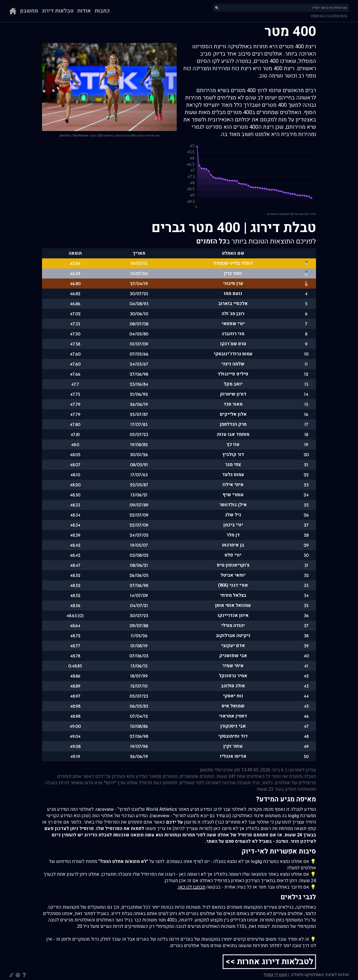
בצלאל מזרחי (233, 595)
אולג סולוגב (233, 686)
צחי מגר (233, 465)
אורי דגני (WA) (233, 585)
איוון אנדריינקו (233, 615)
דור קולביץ (233, 454)
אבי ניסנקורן (233, 726)
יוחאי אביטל (233, 575)
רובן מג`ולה (233, 314)
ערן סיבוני (233, 283)
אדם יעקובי (233, 646)
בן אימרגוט (233, 545)
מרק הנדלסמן (233, 424)
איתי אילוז (233, 485)
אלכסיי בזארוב (233, 304)
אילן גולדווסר (233, 505)
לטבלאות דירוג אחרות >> (269, 962)
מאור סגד (233, 404)
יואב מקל (233, 384)
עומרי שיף (233, 495)
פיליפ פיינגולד (233, 374)
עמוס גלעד (233, 475)
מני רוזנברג (233, 334)
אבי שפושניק (233, 656)
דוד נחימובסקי (233, 736)
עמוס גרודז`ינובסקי (233, 354)
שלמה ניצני (233, 364)
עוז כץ (233, 444)
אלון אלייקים (233, 414)
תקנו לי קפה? (275, 975)
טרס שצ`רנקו (233, 344)
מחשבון (29, 11)
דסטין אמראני (233, 716)
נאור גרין (233, 273)
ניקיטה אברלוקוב (233, 636)
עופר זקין (233, 746)
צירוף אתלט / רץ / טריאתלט (329, 16)
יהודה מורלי (233, 625)
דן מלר (233, 535)
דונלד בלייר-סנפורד (233, 263)
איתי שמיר (233, 666)
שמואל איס (233, 706)
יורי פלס (233, 555)
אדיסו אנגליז (233, 756)
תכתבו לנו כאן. (191, 887)
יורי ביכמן (233, 525)
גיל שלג (233, 515)
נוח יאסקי (233, 696)
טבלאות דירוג (58, 11)
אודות (84, 11)
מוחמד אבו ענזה (233, 434)
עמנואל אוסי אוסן (233, 605)
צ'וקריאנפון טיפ (233, 565)
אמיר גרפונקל (233, 676)
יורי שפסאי (233, 324)
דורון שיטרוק (233, 394)
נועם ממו (233, 293)
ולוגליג (297, 975)
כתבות (102, 11)
